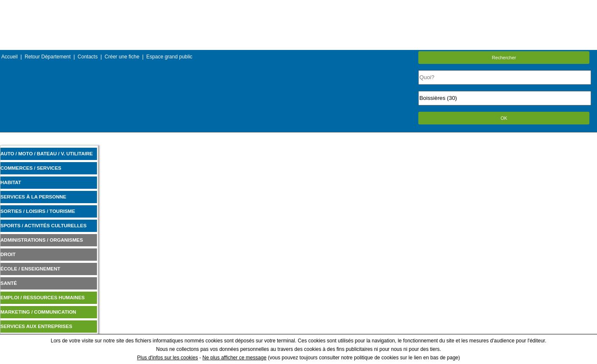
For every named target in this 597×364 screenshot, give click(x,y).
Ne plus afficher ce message (234, 358)
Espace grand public (170, 57)
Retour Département (48, 57)
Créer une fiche (122, 57)
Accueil (10, 57)
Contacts (87, 57)
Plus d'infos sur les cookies (168, 358)
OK (504, 118)
